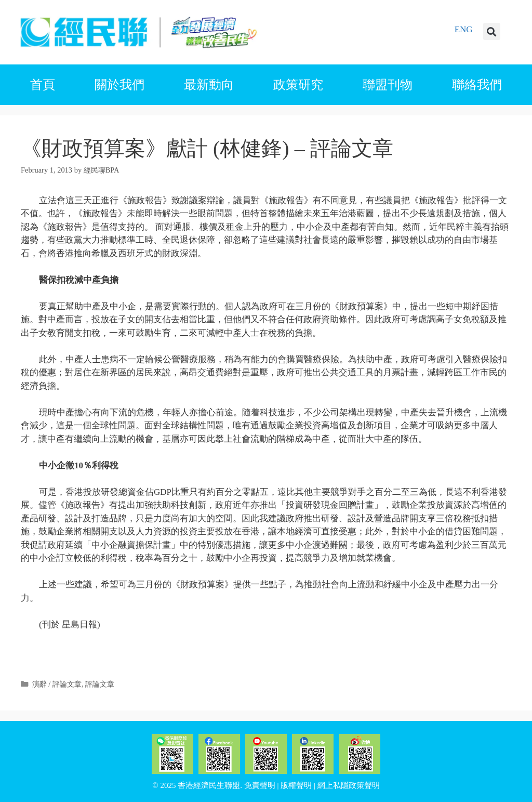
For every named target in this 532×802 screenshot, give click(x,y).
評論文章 (100, 684)
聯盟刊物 (388, 85)
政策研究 (298, 85)
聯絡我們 (477, 85)
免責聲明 (260, 785)
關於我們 (119, 85)
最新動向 (209, 85)
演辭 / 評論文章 (57, 684)
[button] (492, 31)
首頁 (43, 85)
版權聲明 (296, 785)
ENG (464, 29)
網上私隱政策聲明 (349, 785)
